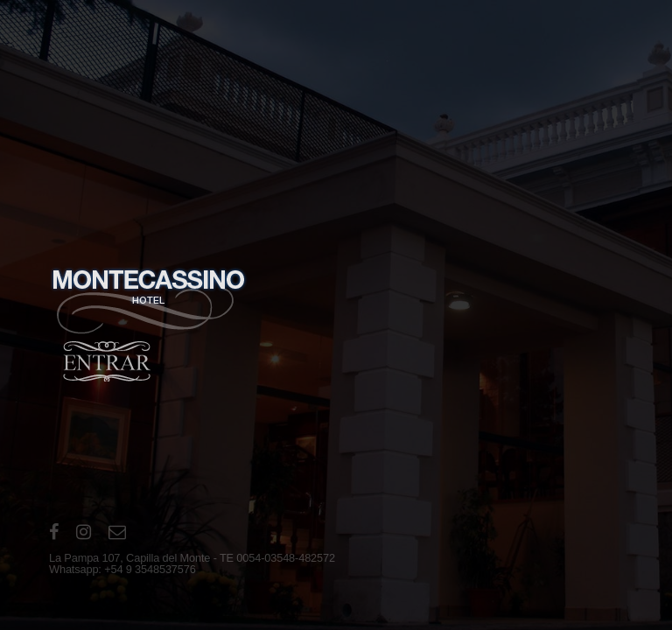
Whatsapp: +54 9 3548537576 (122, 569)
